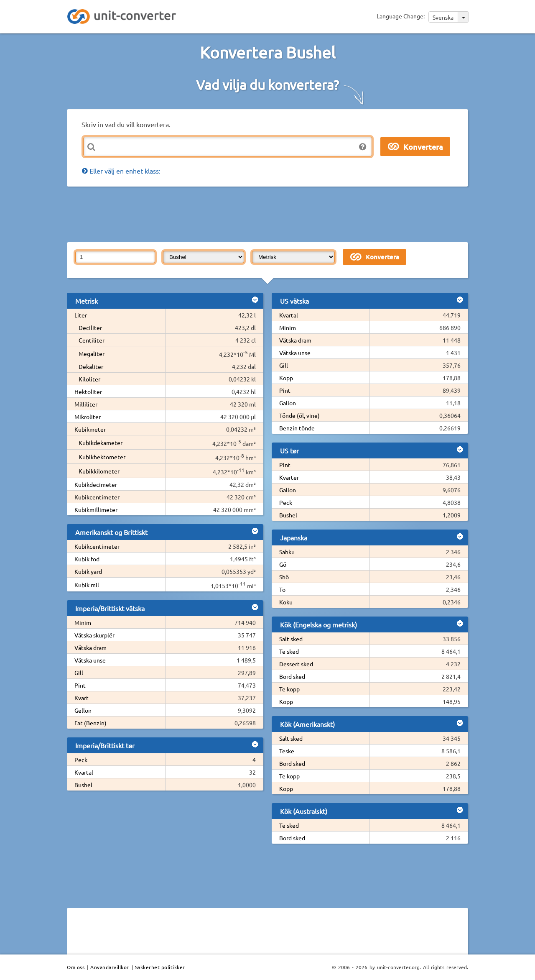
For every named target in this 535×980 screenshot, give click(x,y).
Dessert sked (296, 664)
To (282, 589)
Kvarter (289, 477)
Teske (287, 751)
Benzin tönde (297, 428)
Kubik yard (88, 571)
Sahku (287, 552)
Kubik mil (87, 585)
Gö (283, 564)
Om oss (76, 967)
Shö (284, 577)
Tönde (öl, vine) (299, 415)
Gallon (288, 403)
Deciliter (90, 328)
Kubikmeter (90, 429)
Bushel (83, 785)
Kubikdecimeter (96, 484)
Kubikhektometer (102, 457)
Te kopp (289, 689)
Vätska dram (90, 647)
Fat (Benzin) (90, 723)
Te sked (289, 651)
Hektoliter (88, 391)
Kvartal (84, 772)
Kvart (82, 698)
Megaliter (92, 353)
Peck (81, 760)
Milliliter (86, 404)
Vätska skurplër (94, 635)
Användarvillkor (110, 967)
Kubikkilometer (99, 471)
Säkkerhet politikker (160, 967)
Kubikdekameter (101, 443)
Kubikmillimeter (96, 509)
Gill (79, 673)
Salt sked (291, 639)
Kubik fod (87, 559)
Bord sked (292, 676)
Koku (286, 602)
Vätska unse (90, 660)
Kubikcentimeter (97, 497)
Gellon (83, 710)
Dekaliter (91, 366)
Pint (80, 685)
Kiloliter (89, 379)
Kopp (286, 378)
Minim (83, 622)
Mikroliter (88, 417)
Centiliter (92, 340)
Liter (81, 315)
